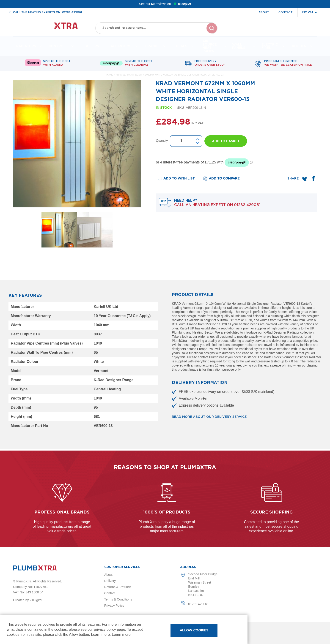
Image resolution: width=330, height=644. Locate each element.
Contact (286, 12)
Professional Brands (62, 512)
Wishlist (287, 32)
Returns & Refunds (118, 587)
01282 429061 (72, 12)
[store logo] (50, 28)
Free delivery (210, 65)
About (264, 12)
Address (188, 567)
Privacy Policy (114, 606)
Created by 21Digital (28, 600)
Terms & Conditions (118, 599)
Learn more (121, 634)
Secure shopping (271, 512)
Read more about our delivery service (209, 419)
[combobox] (157, 27)
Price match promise (288, 65)
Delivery (110, 581)
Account (266, 32)
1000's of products (167, 512)
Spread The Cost (57, 65)
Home (110, 77)
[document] (124, 630)
